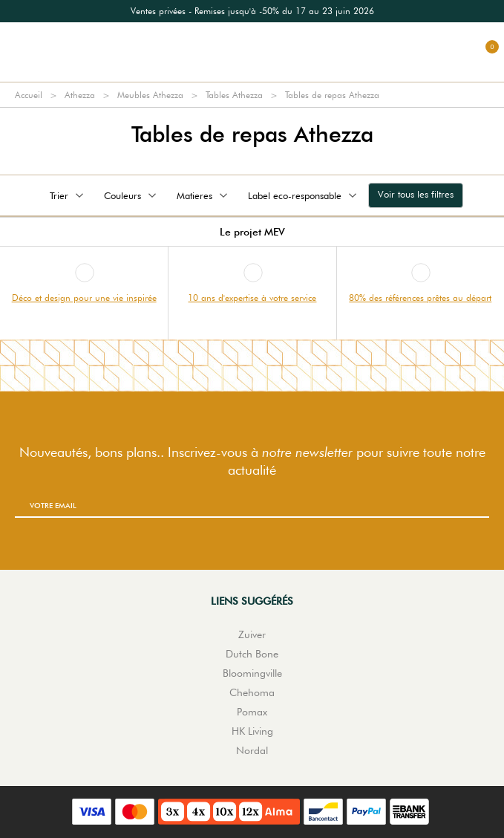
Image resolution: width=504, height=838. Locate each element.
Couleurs (131, 195)
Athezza (80, 95)
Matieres (203, 195)
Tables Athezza (234, 95)
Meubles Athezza (150, 95)
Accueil (29, 95)
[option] (252, 11)
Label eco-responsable (304, 195)
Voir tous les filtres (416, 194)
